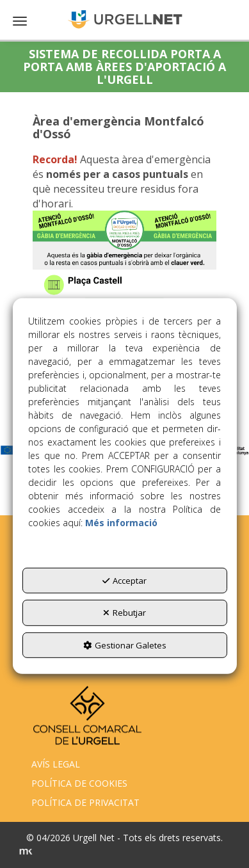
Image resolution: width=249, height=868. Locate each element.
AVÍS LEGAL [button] (56, 764)
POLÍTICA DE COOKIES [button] (79, 783)
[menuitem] (124, 764)
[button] (124, 19)
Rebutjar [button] (124, 613)
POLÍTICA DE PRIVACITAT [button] (85, 802)
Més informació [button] (121, 523)
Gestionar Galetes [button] (125, 645)
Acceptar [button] (124, 581)
